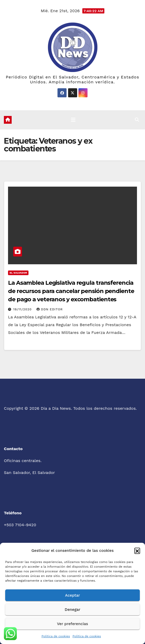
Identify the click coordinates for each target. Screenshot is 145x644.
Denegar (72, 610)
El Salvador (18, 273)
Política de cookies (56, 636)
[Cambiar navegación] (73, 120)
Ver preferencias (72, 624)
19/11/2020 (23, 309)
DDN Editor (50, 309)
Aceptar (72, 595)
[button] (137, 551)
